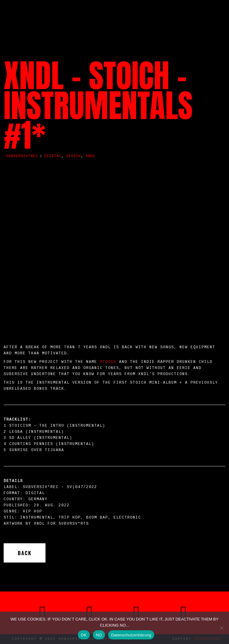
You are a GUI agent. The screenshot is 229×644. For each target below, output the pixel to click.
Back (25, 553)
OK (84, 635)
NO (99, 635)
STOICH (108, 362)
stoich (74, 156)
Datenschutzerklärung (131, 635)
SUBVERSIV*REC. (23, 156)
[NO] (221, 628)
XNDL (91, 156)
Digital (53, 156)
